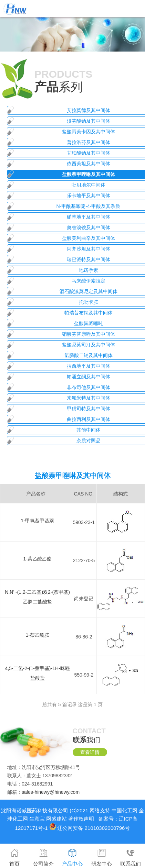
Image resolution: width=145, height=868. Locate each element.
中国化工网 (125, 810)
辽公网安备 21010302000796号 (94, 828)
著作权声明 (81, 819)
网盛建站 (56, 819)
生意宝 (37, 819)
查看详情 (90, 752)
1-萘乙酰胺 (37, 635)
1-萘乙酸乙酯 (37, 559)
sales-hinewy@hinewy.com (51, 792)
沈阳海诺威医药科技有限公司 (35, 810)
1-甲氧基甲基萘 (37, 521)
